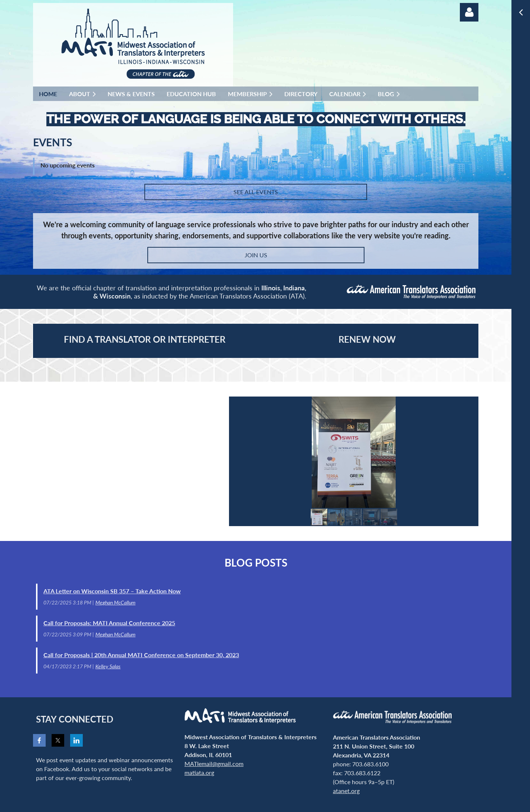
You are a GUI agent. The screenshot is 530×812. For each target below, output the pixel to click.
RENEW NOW (367, 339)
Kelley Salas (108, 666)
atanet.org (346, 791)
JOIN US (256, 255)
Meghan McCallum (115, 602)
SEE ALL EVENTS (256, 192)
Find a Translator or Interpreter (145, 339)
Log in (469, 12)
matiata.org (199, 772)
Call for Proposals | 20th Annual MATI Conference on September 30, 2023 (141, 655)
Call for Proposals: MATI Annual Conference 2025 (109, 623)
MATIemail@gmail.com (214, 764)
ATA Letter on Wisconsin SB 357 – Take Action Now (112, 591)
